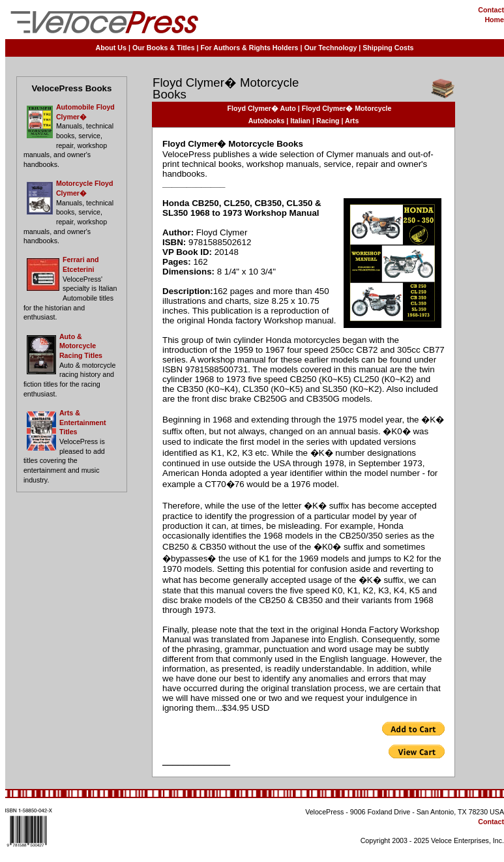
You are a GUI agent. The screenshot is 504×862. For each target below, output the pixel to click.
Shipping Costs (388, 48)
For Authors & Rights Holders (250, 48)
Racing (328, 121)
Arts (352, 121)
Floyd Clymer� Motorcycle (347, 108)
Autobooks (267, 121)
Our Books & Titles (164, 48)
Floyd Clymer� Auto (262, 108)
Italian (300, 121)
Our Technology (330, 48)
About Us (111, 48)
